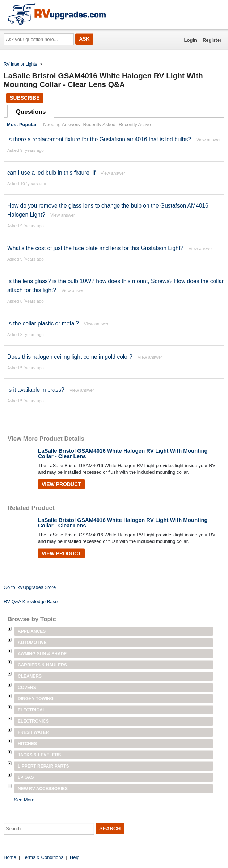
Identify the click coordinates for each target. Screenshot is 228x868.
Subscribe (25, 98)
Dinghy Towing (36, 699)
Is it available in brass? (36, 390)
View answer (208, 140)
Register (212, 40)
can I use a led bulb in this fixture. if (51, 173)
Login (191, 40)
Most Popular (22, 124)
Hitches (27, 744)
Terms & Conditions (43, 857)
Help (75, 857)
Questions (31, 112)
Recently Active (135, 124)
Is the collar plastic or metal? (43, 323)
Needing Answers (61, 124)
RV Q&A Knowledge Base (31, 601)
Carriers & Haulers (42, 665)
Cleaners (30, 676)
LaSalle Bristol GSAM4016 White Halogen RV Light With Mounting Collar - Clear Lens (123, 453)
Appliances (32, 631)
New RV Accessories (43, 789)
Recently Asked (100, 124)
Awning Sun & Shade (42, 654)
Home (10, 857)
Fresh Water (33, 732)
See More (24, 800)
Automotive (32, 643)
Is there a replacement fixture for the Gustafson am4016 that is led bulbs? (99, 139)
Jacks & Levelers (39, 755)
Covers (27, 688)
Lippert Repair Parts (43, 766)
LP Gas (26, 777)
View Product (61, 484)
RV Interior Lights (20, 64)
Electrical (31, 710)
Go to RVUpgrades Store (30, 587)
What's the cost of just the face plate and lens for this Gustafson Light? (95, 248)
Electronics (33, 721)
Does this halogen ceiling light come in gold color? (70, 357)
